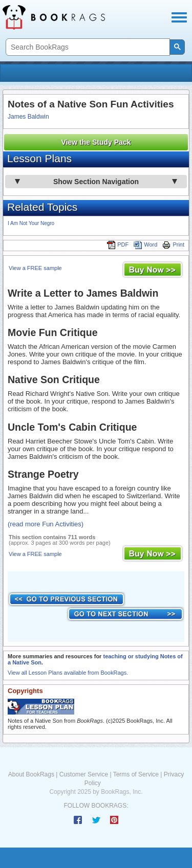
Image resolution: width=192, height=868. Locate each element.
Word (145, 244)
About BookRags (31, 774)
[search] (87, 47)
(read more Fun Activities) (46, 524)
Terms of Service (136, 774)
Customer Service (84, 774)
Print (173, 244)
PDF (118, 244)
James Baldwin (28, 117)
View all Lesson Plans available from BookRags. (68, 673)
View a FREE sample (35, 268)
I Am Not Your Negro (31, 223)
